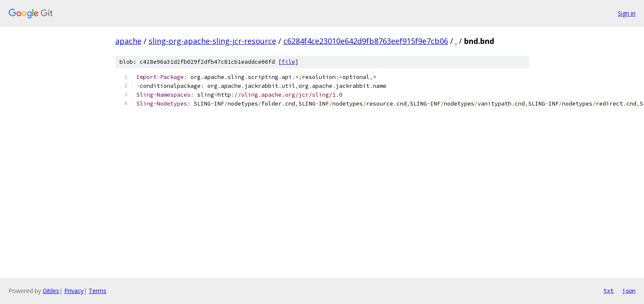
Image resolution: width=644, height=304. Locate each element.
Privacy (74, 291)
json (629, 290)
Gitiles (51, 291)
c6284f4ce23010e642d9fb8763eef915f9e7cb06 (366, 41)
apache (128, 41)
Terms (98, 291)
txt (609, 290)
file (288, 62)
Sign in (627, 13)
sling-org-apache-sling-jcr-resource (212, 41)
